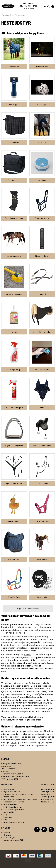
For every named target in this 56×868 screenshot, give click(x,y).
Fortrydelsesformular (13, 807)
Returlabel (8, 817)
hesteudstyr (25, 660)
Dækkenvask (9, 789)
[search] (48, 7)
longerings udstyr (34, 642)
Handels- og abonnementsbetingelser (21, 799)
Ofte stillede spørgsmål (14, 810)
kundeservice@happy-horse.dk (15, 776)
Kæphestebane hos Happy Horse (18, 794)
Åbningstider (9, 812)
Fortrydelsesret (10, 804)
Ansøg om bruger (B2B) (14, 840)
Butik (5, 820)
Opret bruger (9, 838)
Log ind (7, 832)
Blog (5, 814)
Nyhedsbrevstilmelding (14, 822)
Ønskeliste (8, 835)
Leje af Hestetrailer (12, 792)
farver (14, 743)
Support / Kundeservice (14, 802)
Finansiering (9, 797)
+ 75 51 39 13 (29, 9)
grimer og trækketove (22, 639)
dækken (27, 655)
